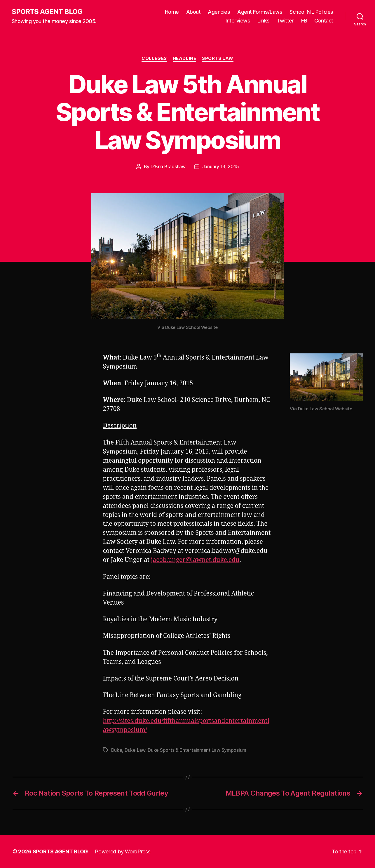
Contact (324, 21)
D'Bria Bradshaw (168, 166)
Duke (117, 750)
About (193, 12)
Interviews (238, 21)
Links (264, 21)
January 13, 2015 (221, 166)
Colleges (154, 58)
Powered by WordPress (123, 851)
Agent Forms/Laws (260, 12)
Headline (184, 58)
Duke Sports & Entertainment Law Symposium (197, 750)
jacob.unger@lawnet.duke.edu (195, 560)
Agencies (219, 12)
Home (172, 12)
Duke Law (135, 750)
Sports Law (218, 58)
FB (304, 21)
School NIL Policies (311, 12)
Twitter (286, 21)
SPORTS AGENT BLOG (47, 12)
